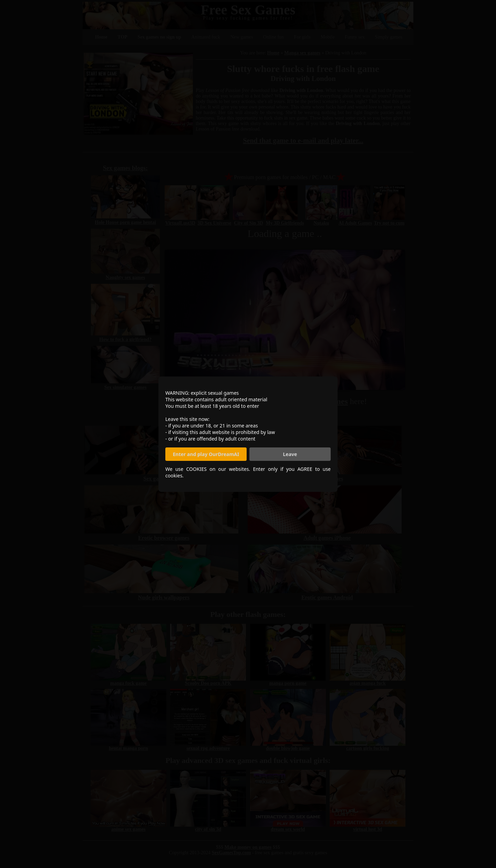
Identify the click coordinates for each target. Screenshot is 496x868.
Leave (290, 454)
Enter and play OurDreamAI (206, 454)
